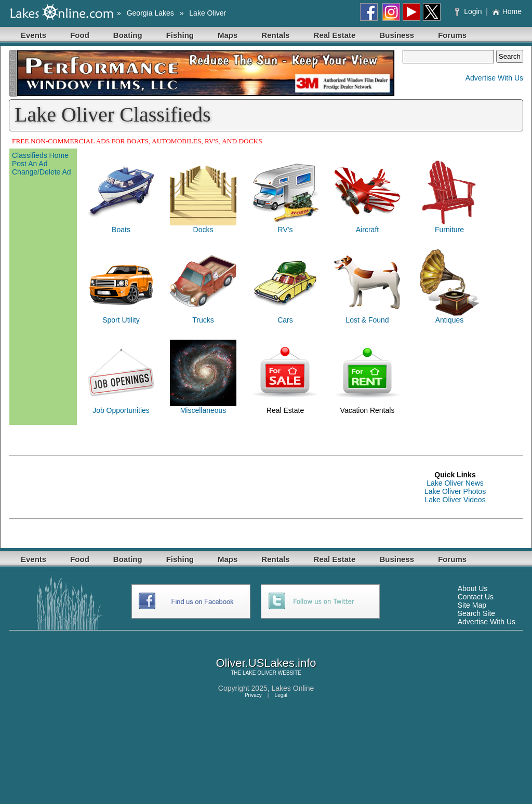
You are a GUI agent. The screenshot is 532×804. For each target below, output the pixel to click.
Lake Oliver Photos (455, 491)
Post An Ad (30, 164)
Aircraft (367, 230)
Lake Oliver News (455, 483)
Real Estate (335, 35)
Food (80, 35)
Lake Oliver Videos (455, 500)
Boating (128, 35)
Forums (452, 35)
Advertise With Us (494, 78)
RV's (285, 230)
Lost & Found (367, 320)
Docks (203, 230)
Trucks (203, 320)
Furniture (449, 230)
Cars (285, 320)
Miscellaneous (203, 410)
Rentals (275, 35)
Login (469, 11)
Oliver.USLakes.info (266, 663)
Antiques (449, 320)
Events (34, 35)
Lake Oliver (208, 13)
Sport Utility (121, 320)
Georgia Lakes (150, 13)
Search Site (476, 613)
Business (397, 35)
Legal (281, 695)
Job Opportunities (121, 410)
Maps (228, 35)
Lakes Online (293, 688)
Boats (121, 230)
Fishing (180, 35)
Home (507, 11)
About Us (473, 588)
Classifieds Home (40, 155)
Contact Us (476, 597)
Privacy (253, 695)
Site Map (472, 605)
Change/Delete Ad (42, 172)
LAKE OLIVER (260, 673)
